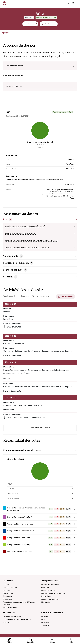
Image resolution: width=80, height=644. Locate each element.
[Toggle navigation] (74, 3)
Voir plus (40, 148)
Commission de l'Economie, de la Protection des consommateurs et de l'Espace (34, 180)
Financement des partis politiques (54, 593)
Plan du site (46, 602)
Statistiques (7, 596)
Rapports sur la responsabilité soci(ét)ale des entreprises (19, 603)
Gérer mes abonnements (12, 616)
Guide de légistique (10, 607)
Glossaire (6, 590)
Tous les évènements (41, 296)
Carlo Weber (70, 185)
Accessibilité (8, 599)
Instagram (45, 622)
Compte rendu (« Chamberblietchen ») (17, 619)
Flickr (43, 619)
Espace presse (8, 593)
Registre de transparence (50, 584)
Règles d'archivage (48, 590)
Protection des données (50, 599)
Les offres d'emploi (10, 587)
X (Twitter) (45, 625)
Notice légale (46, 596)
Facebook (45, 616)
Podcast (6, 622)
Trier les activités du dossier (15, 296)
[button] (40, 509)
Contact (6, 584)
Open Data (45, 587)
